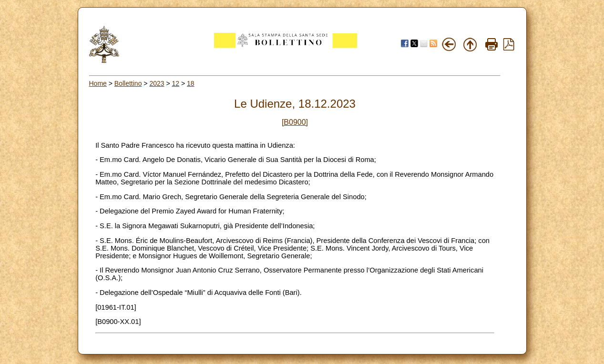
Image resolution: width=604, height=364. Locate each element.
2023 (157, 83)
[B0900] (295, 122)
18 (191, 83)
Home (98, 83)
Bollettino (128, 83)
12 (176, 83)
